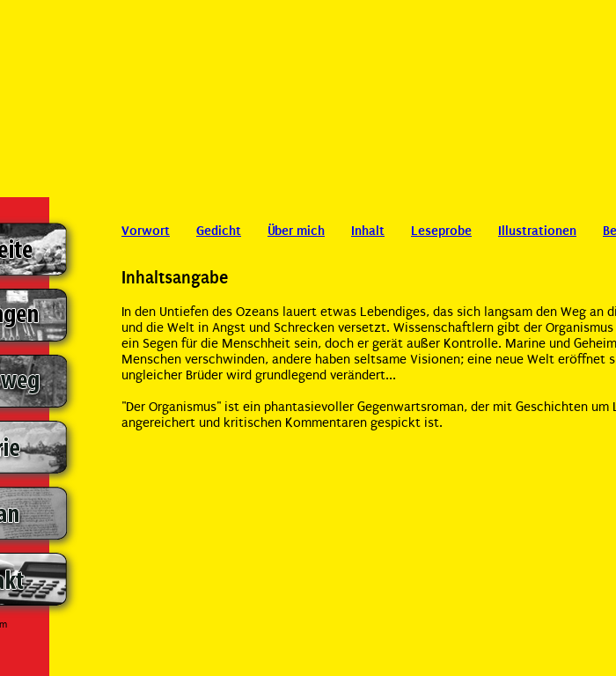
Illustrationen (537, 231)
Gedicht (219, 231)
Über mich (296, 231)
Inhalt (368, 231)
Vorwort (146, 231)
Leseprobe (441, 231)
